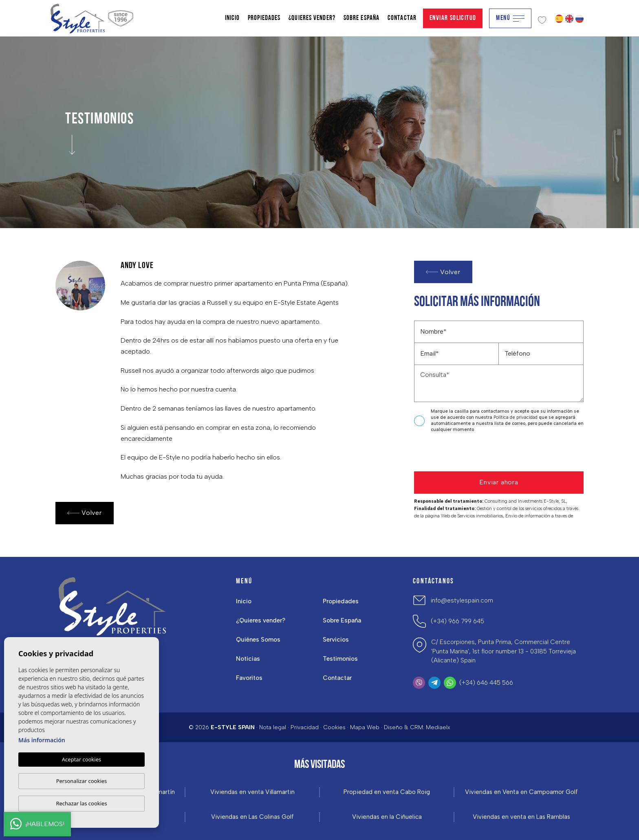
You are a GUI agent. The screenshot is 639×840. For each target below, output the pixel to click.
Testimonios (340, 659)
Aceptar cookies (82, 759)
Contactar (402, 18)
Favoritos (249, 678)
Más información (42, 740)
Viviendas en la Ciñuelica (387, 817)
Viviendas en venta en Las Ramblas (521, 817)
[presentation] (457, 454)
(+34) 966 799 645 (457, 621)
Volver (85, 513)
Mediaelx (438, 727)
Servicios (336, 640)
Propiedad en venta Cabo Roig (387, 792)
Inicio (232, 18)
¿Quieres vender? (312, 18)
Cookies (334, 727)
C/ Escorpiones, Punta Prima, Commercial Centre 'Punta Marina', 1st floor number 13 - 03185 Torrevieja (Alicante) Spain (503, 651)
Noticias (248, 659)
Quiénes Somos (258, 640)
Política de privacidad (516, 417)
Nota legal (273, 727)
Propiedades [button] (264, 18)
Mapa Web (365, 727)
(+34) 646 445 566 (486, 683)
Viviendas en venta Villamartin (252, 792)
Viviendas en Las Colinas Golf (252, 817)
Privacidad (305, 727)
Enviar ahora (499, 482)
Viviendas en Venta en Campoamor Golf (521, 792)
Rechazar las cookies (81, 803)
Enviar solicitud (453, 18)
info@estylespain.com (462, 600)
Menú (510, 18)
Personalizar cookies (82, 781)
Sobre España (361, 18)
